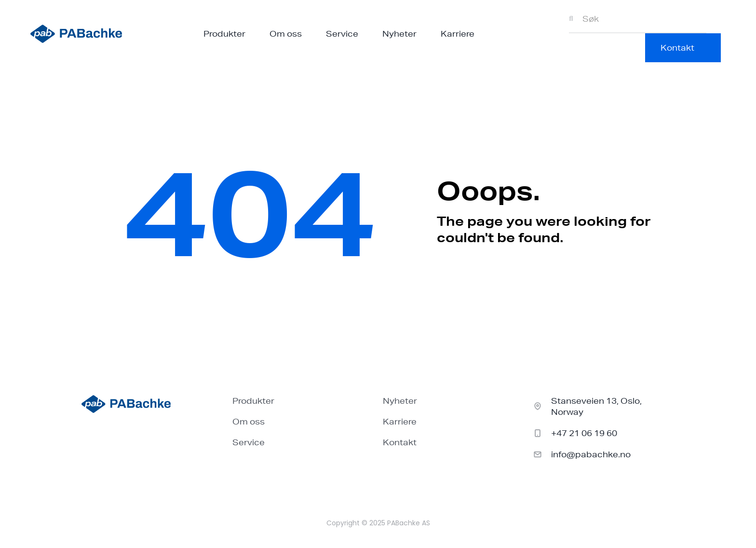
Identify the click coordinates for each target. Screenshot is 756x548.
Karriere (458, 34)
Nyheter (399, 34)
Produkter (224, 34)
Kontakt (400, 442)
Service (342, 34)
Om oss (286, 34)
